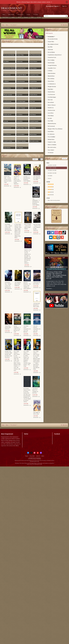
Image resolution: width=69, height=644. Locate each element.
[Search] (53, 16)
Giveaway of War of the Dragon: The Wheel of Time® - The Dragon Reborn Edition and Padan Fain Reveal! (56, 275)
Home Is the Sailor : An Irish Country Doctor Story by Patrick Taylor (8, 179)
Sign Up (64, 6)
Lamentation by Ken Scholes (37, 283)
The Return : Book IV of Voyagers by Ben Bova (35, 391)
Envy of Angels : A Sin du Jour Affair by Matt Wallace (28, 227)
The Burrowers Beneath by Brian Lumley (37, 305)
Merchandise (11, 15)
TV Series (36, 15)
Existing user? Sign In (53, 6)
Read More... (50, 289)
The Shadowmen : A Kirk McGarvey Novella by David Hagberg (36, 202)
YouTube (39, 17)
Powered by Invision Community (35, 459)
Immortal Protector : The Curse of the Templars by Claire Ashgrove (27, 286)
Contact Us (38, 456)
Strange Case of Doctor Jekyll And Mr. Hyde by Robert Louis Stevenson (8, 354)
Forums (28, 15)
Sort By (35, 159)
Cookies (43, 456)
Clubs (32, 17)
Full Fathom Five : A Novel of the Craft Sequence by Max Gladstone (8, 286)
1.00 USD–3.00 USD (52, 168)
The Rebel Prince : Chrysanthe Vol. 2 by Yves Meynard (27, 329)
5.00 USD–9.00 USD (52, 173)
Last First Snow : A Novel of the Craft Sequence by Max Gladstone (37, 227)
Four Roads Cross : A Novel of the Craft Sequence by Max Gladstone (8, 227)
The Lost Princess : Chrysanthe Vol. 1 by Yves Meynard (37, 329)
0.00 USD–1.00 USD (52, 165)
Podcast (26, 17)
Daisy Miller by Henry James (37, 413)
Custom (50, 178)
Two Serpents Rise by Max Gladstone (18, 284)
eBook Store (20, 15)
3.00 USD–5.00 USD (52, 170)
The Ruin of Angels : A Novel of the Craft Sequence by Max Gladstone (17, 180)
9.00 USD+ (50, 176)
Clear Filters (65, 159)
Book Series (5, 17)
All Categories (49, 33)
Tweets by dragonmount (30, 436)
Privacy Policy (32, 456)
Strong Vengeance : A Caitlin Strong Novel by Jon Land (17, 329)
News (4, 15)
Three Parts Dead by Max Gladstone (8, 328)
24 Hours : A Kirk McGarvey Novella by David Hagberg (27, 179)
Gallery (13, 17)
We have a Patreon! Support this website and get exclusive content (33, 2)
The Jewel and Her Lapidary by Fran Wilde (37, 178)
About (19, 17)
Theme (27, 456)
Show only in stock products (54, 200)
